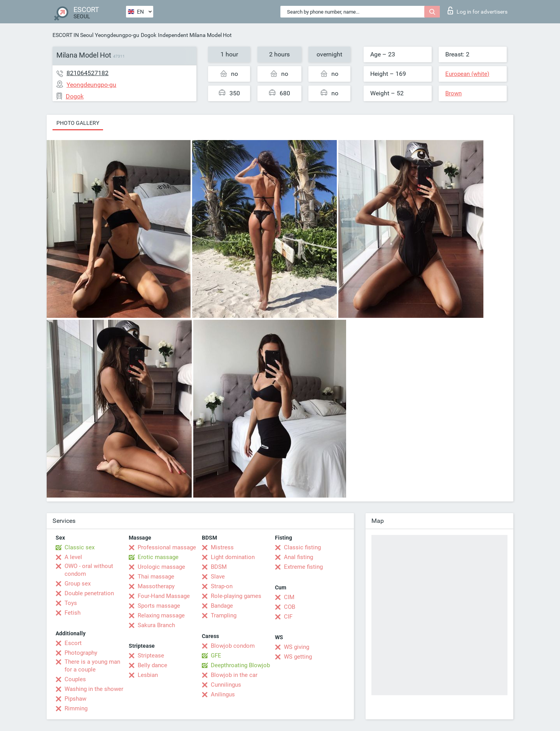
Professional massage (167, 547)
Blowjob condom (233, 646)
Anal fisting (298, 557)
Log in (478, 11)
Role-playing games (236, 596)
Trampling (224, 615)
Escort (73, 643)
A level (73, 557)
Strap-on (222, 586)
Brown (453, 93)
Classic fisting (302, 547)
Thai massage (156, 577)
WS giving (297, 647)
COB (290, 607)
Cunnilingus (226, 685)
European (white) (467, 74)
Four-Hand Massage (164, 596)
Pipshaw (75, 699)
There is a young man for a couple (92, 666)
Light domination (233, 557)
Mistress (222, 547)
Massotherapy (156, 586)
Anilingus (223, 694)
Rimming (76, 708)
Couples (75, 679)
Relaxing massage (161, 615)
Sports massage (159, 606)
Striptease (151, 656)
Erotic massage (158, 557)
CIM (289, 597)
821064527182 (87, 73)
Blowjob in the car (234, 675)
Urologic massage (161, 567)
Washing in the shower (94, 689)
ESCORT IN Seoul (73, 35)
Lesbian (148, 675)
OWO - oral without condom (89, 570)
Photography (81, 653)
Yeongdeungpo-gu (117, 35)
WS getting (298, 657)
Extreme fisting (303, 567)
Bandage (222, 606)
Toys (71, 603)
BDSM (219, 567)
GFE (216, 656)
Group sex (78, 584)
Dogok (149, 35)
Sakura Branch (156, 625)
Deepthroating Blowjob (240, 665)
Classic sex (80, 547)
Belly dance (152, 665)
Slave (218, 577)
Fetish (73, 613)
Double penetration (89, 593)
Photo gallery (78, 123)
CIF (288, 617)
